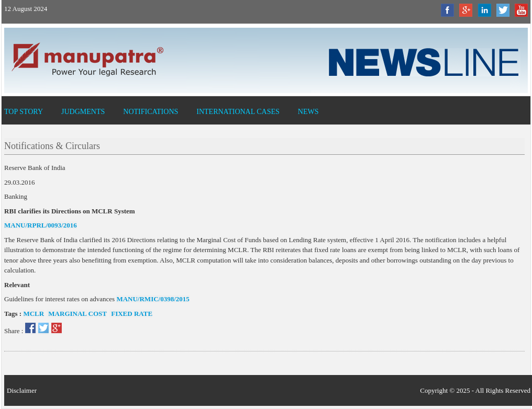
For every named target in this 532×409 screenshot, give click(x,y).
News (308, 112)
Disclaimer (22, 390)
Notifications (151, 112)
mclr (34, 314)
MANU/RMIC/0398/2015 (153, 299)
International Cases (238, 112)
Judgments (83, 112)
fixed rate (131, 314)
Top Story (24, 112)
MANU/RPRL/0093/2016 (41, 225)
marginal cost (77, 314)
